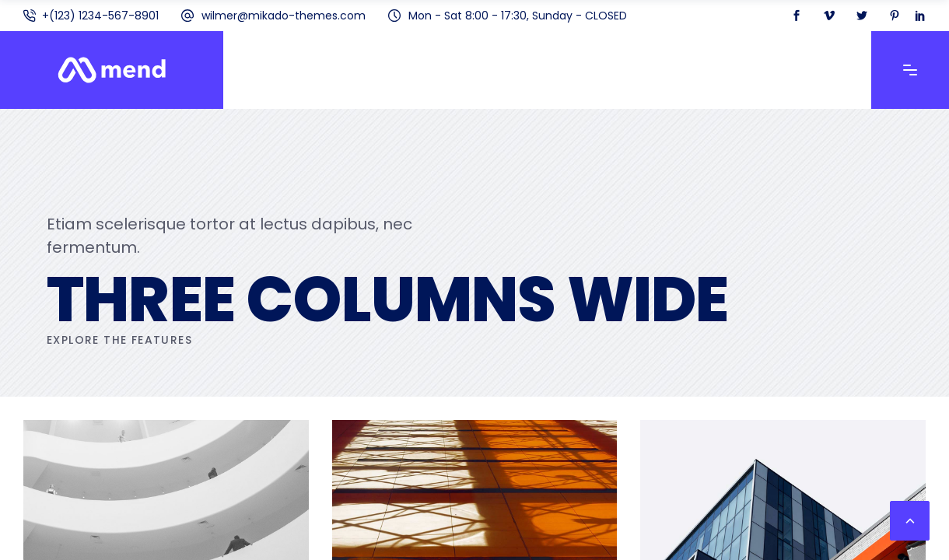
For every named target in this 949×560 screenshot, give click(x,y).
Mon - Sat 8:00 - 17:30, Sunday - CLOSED (518, 16)
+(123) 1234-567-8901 (100, 16)
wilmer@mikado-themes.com (284, 16)
